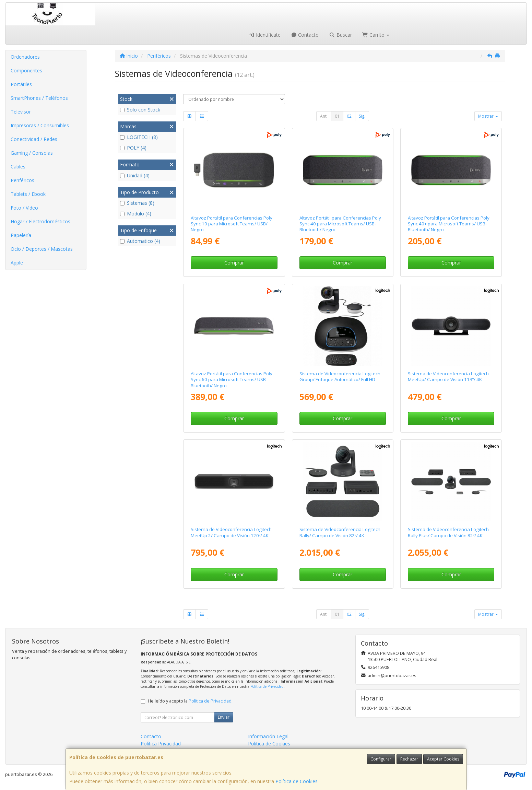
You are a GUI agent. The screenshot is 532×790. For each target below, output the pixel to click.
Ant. (324, 116)
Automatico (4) (140, 241)
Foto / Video (24, 208)
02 (349, 116)
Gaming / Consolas (32, 153)
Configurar (381, 759)
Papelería (21, 235)
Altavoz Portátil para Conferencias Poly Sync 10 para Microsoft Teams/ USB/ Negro (232, 224)
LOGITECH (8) (139, 137)
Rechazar (409, 759)
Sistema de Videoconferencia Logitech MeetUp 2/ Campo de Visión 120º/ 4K (231, 532)
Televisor (21, 112)
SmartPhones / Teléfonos (39, 98)
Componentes (26, 70)
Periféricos (22, 180)
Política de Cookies (297, 781)
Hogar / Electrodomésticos (40, 221)
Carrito (376, 35)
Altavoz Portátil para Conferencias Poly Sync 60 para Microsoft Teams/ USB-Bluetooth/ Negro (232, 380)
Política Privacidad (161, 744)
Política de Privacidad (267, 686)
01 (337, 116)
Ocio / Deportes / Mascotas (42, 249)
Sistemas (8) (137, 203)
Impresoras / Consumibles (40, 125)
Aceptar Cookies (443, 759)
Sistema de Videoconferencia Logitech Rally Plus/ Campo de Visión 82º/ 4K (448, 532)
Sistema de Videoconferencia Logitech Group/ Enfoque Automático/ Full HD (340, 376)
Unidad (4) (135, 175)
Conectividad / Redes (34, 139)
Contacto (305, 35)
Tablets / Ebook (28, 194)
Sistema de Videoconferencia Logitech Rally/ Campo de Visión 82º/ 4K (340, 532)
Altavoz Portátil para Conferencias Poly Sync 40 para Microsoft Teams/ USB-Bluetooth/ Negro (340, 224)
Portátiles (21, 84)
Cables (18, 167)
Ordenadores (25, 57)
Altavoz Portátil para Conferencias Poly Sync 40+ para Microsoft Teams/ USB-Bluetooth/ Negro (449, 224)
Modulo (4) (136, 214)
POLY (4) (133, 148)
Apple (17, 263)
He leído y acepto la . (190, 701)
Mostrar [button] (488, 116)
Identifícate (264, 35)
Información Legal (268, 736)
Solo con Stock (140, 110)
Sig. (362, 116)
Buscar (340, 35)
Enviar (224, 717)
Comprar (234, 263)
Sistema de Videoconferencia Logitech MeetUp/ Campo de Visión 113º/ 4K (448, 376)
